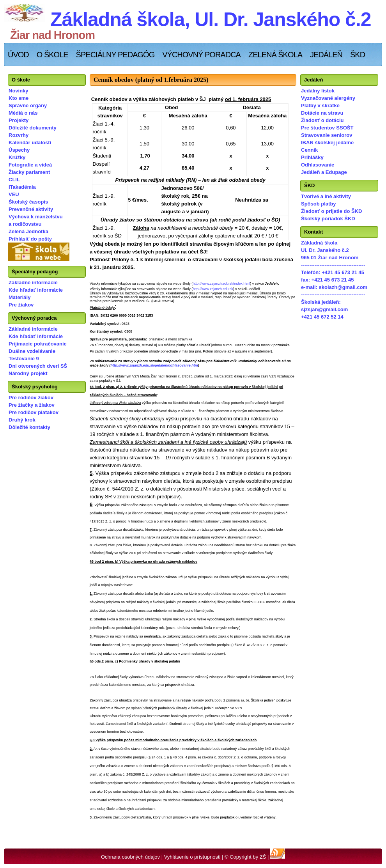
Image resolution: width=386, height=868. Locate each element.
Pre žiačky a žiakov (32, 405)
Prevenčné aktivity (31, 209)
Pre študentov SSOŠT (327, 128)
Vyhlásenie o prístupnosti (192, 857)
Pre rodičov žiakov (31, 398)
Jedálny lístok (318, 91)
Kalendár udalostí (30, 143)
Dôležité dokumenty (33, 128)
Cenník (309, 150)
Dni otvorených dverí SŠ (38, 366)
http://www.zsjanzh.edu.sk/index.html (221, 283)
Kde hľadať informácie (36, 290)
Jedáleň (326, 55)
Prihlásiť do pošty (30, 239)
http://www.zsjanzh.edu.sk (213, 289)
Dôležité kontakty (29, 427)
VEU (14, 194)
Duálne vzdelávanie (32, 351)
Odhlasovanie (318, 165)
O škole (52, 55)
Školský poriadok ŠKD (328, 219)
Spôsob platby (319, 204)
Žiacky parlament (29, 172)
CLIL (14, 180)
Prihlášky (312, 157)
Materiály (19, 297)
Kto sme (19, 98)
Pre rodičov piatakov (34, 412)
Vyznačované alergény (328, 98)
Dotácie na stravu (322, 113)
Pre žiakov (21, 305)
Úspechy (19, 150)
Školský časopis (28, 202)
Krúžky (17, 157)
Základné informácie (33, 283)
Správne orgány (28, 105)
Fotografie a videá (30, 165)
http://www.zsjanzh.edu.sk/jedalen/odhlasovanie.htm (154, 365)
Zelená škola (275, 55)
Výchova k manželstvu (36, 217)
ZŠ (263, 857)
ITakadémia (22, 187)
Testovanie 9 (24, 359)
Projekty (19, 120)
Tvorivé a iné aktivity (326, 196)
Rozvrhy (19, 135)
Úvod (18, 55)
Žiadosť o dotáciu (322, 120)
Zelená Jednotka (28, 231)
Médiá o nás (23, 113)
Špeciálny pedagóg (115, 55)
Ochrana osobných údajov (130, 857)
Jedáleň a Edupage (324, 172)
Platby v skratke (320, 105)
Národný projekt (28, 373)
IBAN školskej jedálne (327, 143)
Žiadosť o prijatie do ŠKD (331, 211)
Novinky (19, 91)
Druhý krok (22, 420)
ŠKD (358, 55)
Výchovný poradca (201, 55)
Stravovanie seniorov (327, 135)
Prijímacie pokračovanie (38, 344)
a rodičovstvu (25, 224)
